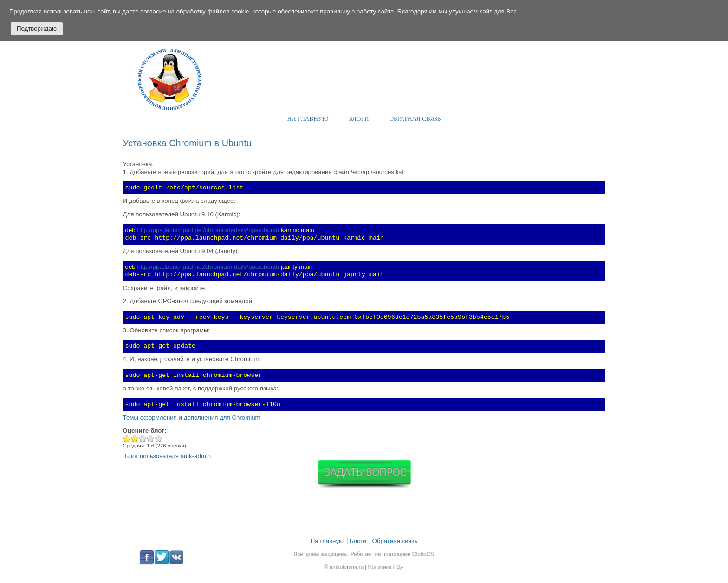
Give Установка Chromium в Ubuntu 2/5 (135, 438)
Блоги (359, 119)
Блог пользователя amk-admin (168, 456)
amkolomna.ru (350, 566)
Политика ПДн (383, 566)
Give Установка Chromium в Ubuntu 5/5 (159, 438)
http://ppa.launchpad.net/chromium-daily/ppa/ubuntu (208, 230)
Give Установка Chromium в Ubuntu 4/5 (151, 438)
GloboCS (416, 555)
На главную (308, 119)
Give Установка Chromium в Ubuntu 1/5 (127, 438)
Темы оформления (150, 418)
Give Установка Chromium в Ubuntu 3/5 (143, 438)
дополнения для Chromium (222, 418)
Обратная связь (415, 119)
